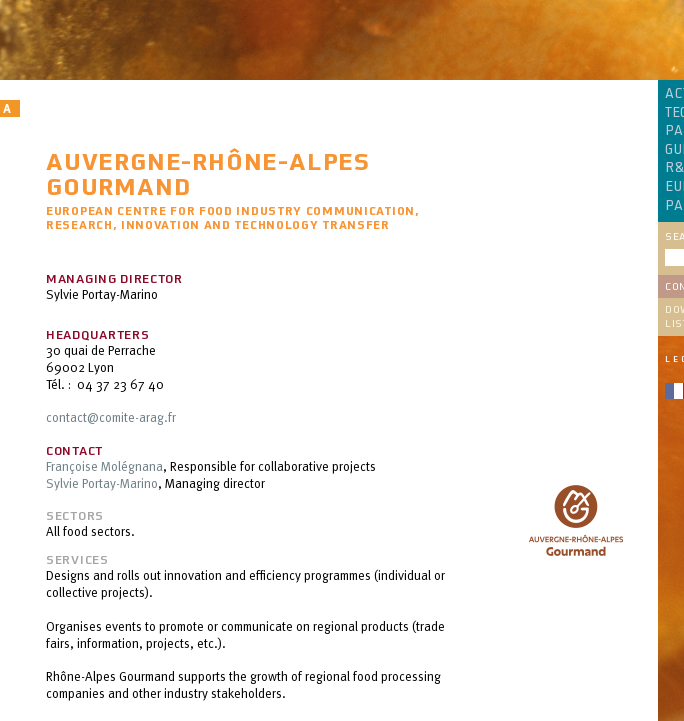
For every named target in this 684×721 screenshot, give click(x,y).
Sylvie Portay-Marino (102, 483)
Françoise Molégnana (104, 466)
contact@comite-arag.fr (111, 417)
